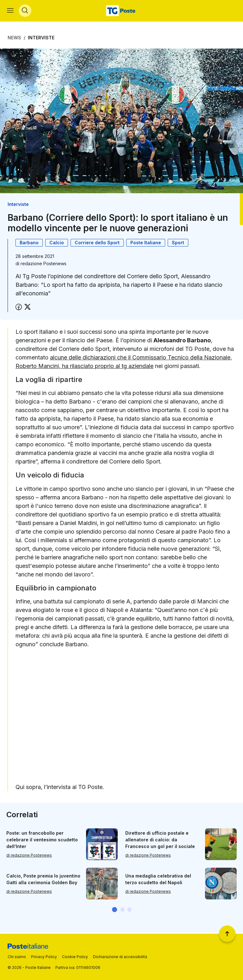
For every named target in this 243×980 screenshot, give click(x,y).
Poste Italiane (146, 244)
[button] (115, 911)
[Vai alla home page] (121, 11)
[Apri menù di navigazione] (11, 11)
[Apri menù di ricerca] (26, 11)
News (14, 39)
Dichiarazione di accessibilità (120, 957)
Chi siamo (17, 957)
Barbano (29, 244)
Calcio (57, 244)
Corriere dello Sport (97, 244)
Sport (178, 244)
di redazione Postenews (29, 857)
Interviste (41, 39)
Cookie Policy (75, 957)
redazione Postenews (44, 265)
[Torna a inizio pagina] (227, 934)
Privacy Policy (44, 957)
